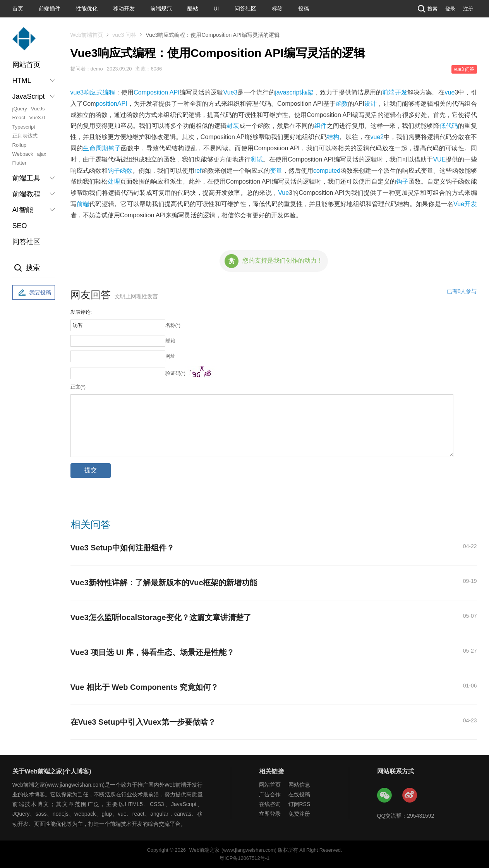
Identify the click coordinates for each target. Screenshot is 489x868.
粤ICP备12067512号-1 (244, 858)
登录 (450, 9)
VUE (439, 159)
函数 (342, 104)
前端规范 (161, 9)
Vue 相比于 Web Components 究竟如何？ (144, 687)
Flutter (20, 163)
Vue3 (231, 92)
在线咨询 (270, 804)
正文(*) (78, 387)
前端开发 (395, 92)
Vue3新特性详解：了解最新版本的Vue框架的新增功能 (164, 583)
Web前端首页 (87, 35)
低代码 (449, 126)
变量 (276, 171)
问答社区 (245, 9)
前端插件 (50, 9)
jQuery (20, 109)
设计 (371, 104)
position (107, 104)
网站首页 (26, 65)
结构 (333, 137)
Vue (283, 193)
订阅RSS (299, 804)
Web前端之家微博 (410, 796)
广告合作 (270, 794)
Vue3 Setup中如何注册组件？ (122, 548)
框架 (307, 92)
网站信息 (299, 785)
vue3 (77, 92)
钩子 (402, 181)
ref (198, 171)
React (19, 118)
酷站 (193, 9)
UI (216, 9)
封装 (233, 126)
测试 (257, 159)
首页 (18, 9)
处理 (114, 181)
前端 (83, 204)
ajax (41, 154)
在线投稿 (299, 794)
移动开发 (124, 9)
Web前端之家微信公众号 (385, 796)
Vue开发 (465, 204)
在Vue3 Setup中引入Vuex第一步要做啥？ (143, 722)
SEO (20, 226)
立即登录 (270, 814)
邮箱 (170, 341)
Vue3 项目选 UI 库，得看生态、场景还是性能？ (153, 652)
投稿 (304, 9)
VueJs (38, 109)
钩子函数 (120, 171)
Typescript (24, 127)
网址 (170, 356)
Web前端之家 (204, 850)
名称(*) (173, 325)
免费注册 (299, 814)
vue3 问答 (124, 35)
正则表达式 (25, 136)
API (122, 104)
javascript (288, 92)
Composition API (156, 92)
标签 (277, 9)
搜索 (427, 9)
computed (327, 171)
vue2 (377, 137)
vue (450, 92)
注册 (468, 9)
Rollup (20, 145)
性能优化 (87, 9)
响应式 (93, 92)
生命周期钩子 (102, 148)
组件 (321, 126)
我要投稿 (34, 293)
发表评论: (81, 312)
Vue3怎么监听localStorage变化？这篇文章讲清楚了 (161, 617)
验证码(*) (176, 373)
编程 (109, 92)
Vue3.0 (37, 118)
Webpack (23, 154)
